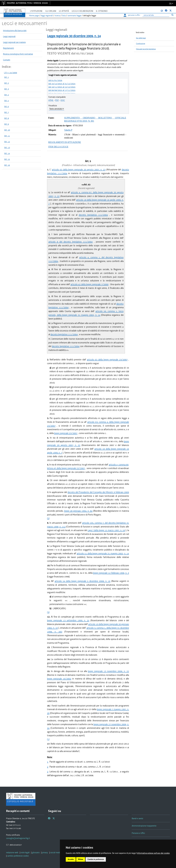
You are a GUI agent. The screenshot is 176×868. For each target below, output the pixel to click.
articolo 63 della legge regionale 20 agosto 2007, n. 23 (79, 170)
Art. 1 (7, 77)
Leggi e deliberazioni (82, 11)
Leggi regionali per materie (14, 42)
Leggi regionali (9, 36)
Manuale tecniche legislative (146, 49)
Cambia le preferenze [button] (96, 859)
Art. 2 (7, 83)
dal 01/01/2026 (55, 80)
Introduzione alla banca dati (15, 31)
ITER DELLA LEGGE (58, 147)
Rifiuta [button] (81, 859)
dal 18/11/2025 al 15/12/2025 (62, 87)
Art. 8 (7, 118)
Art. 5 (7, 101)
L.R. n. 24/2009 (11, 73)
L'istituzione (36, 11)
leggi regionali (47, 16)
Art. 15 (7, 159)
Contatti (7, 60)
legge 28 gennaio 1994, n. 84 (78, 511)
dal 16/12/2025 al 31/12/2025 (62, 84)
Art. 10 (7, 130)
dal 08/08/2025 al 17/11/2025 (62, 90)
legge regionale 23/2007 (66, 433)
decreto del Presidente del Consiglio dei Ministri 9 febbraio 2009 (98, 492)
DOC (63, 100)
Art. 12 (7, 142)
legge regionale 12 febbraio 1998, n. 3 (111, 573)
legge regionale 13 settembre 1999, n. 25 (68, 620)
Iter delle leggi (141, 38)
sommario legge (74, 16)
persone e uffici (132, 15)
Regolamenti (8, 48)
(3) (48, 612)
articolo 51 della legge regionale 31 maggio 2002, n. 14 (103, 553)
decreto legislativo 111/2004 (93, 215)
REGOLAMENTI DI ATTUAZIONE (65, 142)
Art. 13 (7, 148)
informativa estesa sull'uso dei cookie (153, 853)
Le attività (64, 11)
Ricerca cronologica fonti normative (18, 54)
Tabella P (68, 130)
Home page (34, 16)
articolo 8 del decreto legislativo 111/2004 (71, 242)
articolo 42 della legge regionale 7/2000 (89, 284)
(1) (48, 739)
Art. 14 (7, 153)
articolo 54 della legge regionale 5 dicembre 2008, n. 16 (83, 581)
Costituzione (141, 44)
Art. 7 (7, 112)
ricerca (57, 16)
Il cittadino (102, 11)
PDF (57, 100)
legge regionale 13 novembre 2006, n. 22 (108, 671)
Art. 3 (7, 89)
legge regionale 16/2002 (59, 679)
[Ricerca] (156, 15)
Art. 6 (7, 106)
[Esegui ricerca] (172, 15)
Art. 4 (7, 95)
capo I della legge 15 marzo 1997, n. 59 (106, 530)
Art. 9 (7, 124)
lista (64, 16)
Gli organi (51, 11)
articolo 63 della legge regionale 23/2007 (107, 360)
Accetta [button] (71, 859)
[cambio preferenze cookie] (18, 856)
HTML (51, 100)
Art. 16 (7, 165)
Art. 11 (7, 136)
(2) (48, 518)
